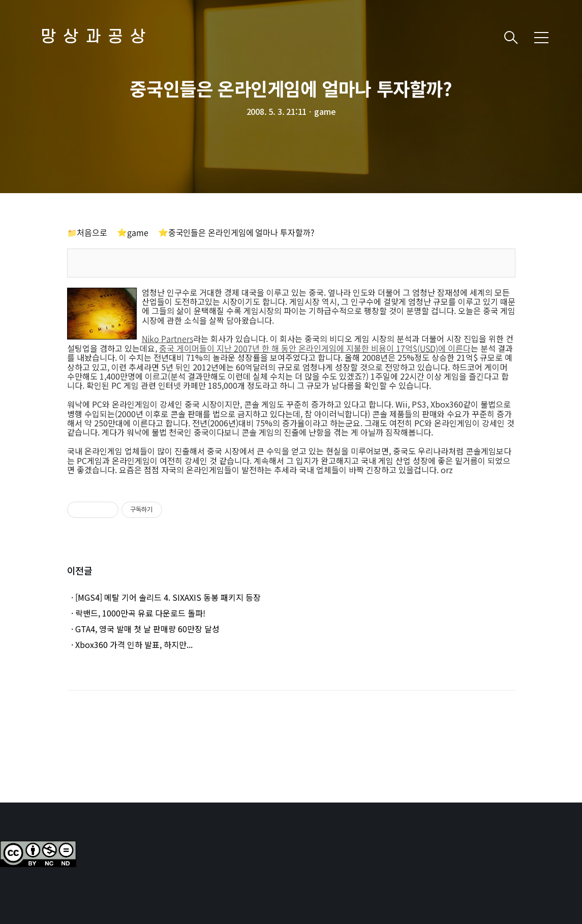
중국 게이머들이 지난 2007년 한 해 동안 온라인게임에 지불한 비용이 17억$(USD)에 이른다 (315, 348)
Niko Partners (167, 338)
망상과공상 (97, 37)
